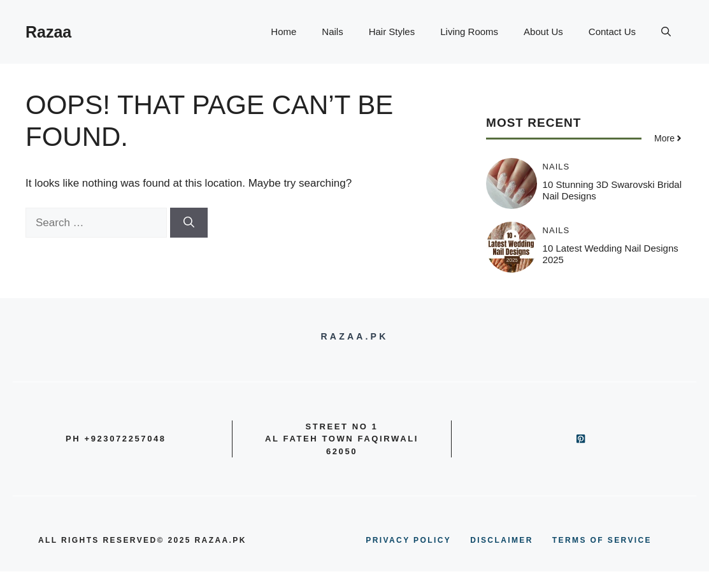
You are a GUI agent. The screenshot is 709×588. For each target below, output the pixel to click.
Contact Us (612, 32)
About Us (543, 32)
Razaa (48, 32)
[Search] (189, 223)
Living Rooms (469, 32)
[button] (666, 32)
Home (283, 32)
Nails (332, 32)
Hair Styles (392, 32)
